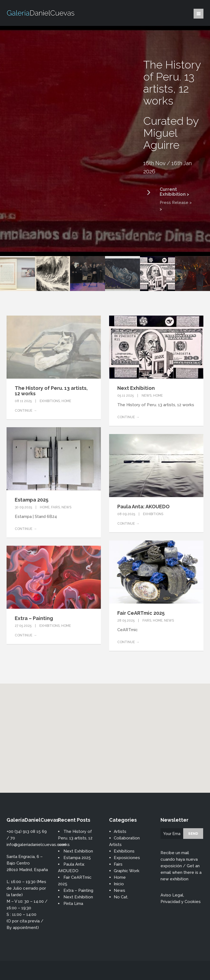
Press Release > (176, 203)
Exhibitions (50, 401)
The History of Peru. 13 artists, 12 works (51, 391)
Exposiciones (127, 858)
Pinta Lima (73, 904)
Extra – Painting (34, 618)
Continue (24, 411)
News (147, 396)
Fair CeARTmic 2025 (141, 613)
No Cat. (121, 897)
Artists (120, 831)
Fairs (56, 507)
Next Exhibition (136, 388)
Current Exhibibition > (174, 192)
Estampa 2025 (32, 500)
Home (66, 401)
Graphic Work (127, 871)
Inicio (119, 884)
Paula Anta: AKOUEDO (143, 507)
